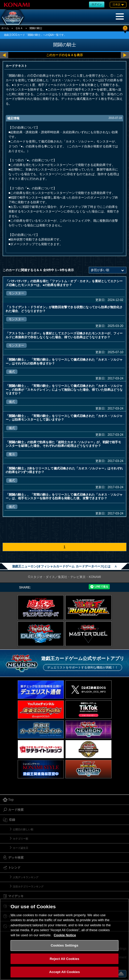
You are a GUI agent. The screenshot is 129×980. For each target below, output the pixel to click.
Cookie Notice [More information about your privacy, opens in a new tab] (65, 935)
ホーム (5, 28)
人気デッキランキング (26, 877)
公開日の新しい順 (23, 829)
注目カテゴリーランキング (28, 887)
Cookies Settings (65, 945)
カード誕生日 (21, 848)
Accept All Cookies (65, 972)
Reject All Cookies (64, 959)
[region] (64, 939)
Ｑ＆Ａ (19, 28)
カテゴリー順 (21, 839)
